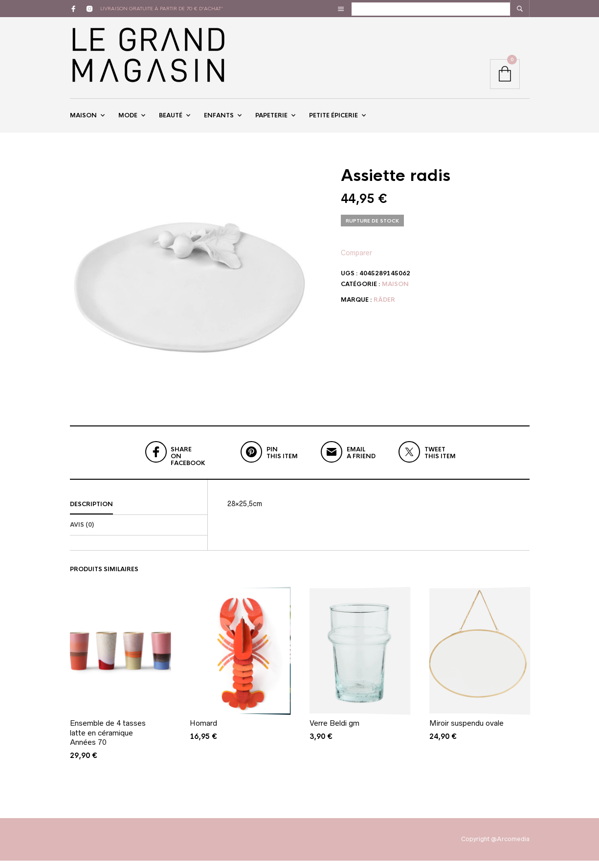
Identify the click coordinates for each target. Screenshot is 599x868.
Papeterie (271, 119)
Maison (83, 119)
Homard (203, 730)
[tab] (139, 512)
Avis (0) (82, 532)
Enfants (219, 119)
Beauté (171, 119)
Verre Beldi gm (334, 730)
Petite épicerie (333, 119)
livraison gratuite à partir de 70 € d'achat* (162, 9)
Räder (384, 307)
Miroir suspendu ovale (466, 730)
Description (91, 512)
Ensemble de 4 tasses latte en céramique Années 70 (108, 740)
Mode (128, 119)
